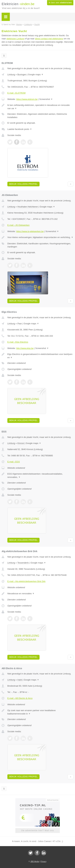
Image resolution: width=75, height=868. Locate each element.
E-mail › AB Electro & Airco (20, 698)
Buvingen (22, 74)
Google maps (36, 74)
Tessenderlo (23, 563)
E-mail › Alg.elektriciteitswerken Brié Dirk (26, 581)
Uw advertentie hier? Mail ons (37, 830)
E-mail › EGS (14, 462)
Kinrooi (21, 443)
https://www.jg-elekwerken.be (30, 231)
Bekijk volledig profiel (23, 184)
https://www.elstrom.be (27, 99)
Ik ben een (60, 3)
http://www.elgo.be (25, 348)
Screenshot (46, 99)
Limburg (11, 74)
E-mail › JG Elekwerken (18, 225)
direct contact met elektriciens (49, 39)
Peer (20, 324)
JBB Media (35, 861)
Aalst (20, 680)
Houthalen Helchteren (28, 207)
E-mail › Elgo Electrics (18, 342)
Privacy (43, 861)
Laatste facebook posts (20, 129)
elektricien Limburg (15, 39)
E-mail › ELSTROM (16, 93)
